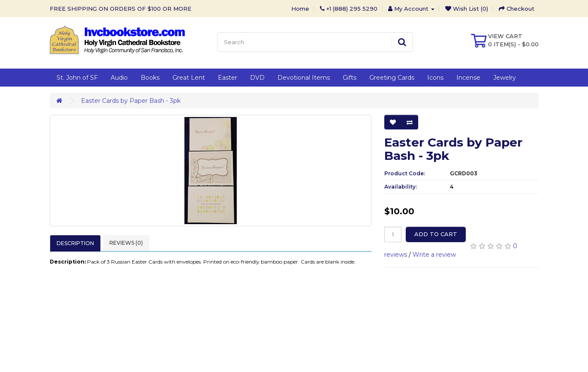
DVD (257, 78)
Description (75, 243)
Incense (468, 78)
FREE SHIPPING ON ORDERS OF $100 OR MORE (121, 9)
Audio (119, 78)
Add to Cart (436, 234)
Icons (435, 78)
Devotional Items (304, 78)
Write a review (434, 255)
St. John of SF (77, 78)
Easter (228, 78)
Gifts (350, 78)
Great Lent (189, 78)
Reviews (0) (126, 243)
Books (150, 78)
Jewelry (505, 78)
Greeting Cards (392, 78)
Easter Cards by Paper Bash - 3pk (131, 101)
